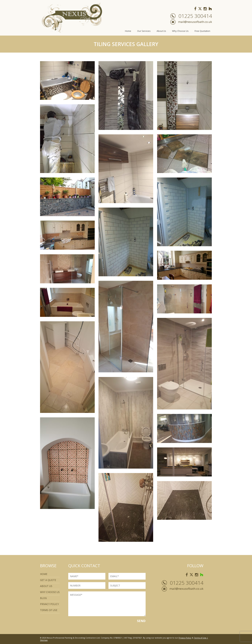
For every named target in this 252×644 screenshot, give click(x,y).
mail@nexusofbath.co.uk (195, 22)
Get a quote (48, 580)
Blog (43, 598)
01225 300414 (195, 16)
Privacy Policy (49, 604)
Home (128, 31)
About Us (161, 31)
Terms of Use (200, 638)
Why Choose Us (180, 31)
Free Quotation (202, 31)
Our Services (144, 31)
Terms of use (49, 610)
